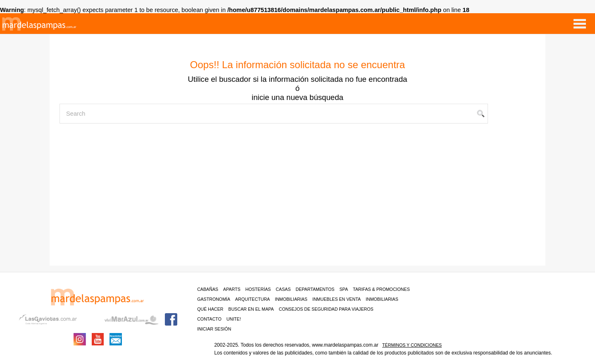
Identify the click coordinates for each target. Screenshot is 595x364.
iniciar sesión (214, 329)
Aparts (232, 289)
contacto (209, 319)
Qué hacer (210, 309)
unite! (234, 319)
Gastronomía (214, 299)
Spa (344, 289)
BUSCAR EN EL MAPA (251, 309)
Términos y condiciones (412, 345)
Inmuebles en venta (337, 299)
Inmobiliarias (291, 299)
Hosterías (258, 289)
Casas (283, 289)
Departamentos (315, 289)
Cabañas (208, 289)
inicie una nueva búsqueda (297, 97)
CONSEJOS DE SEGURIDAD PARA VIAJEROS (326, 309)
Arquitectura (252, 299)
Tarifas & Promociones (381, 289)
